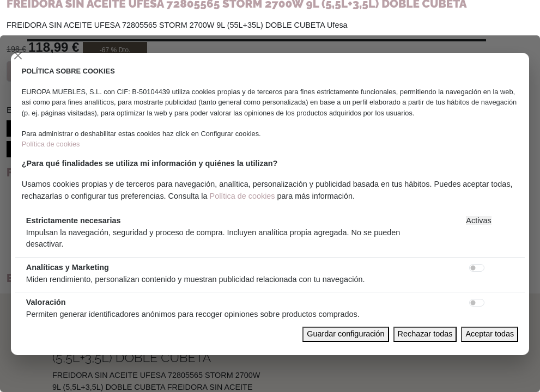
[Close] (18, 56)
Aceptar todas (490, 334)
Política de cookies (51, 144)
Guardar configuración (345, 334)
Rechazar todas (425, 334)
